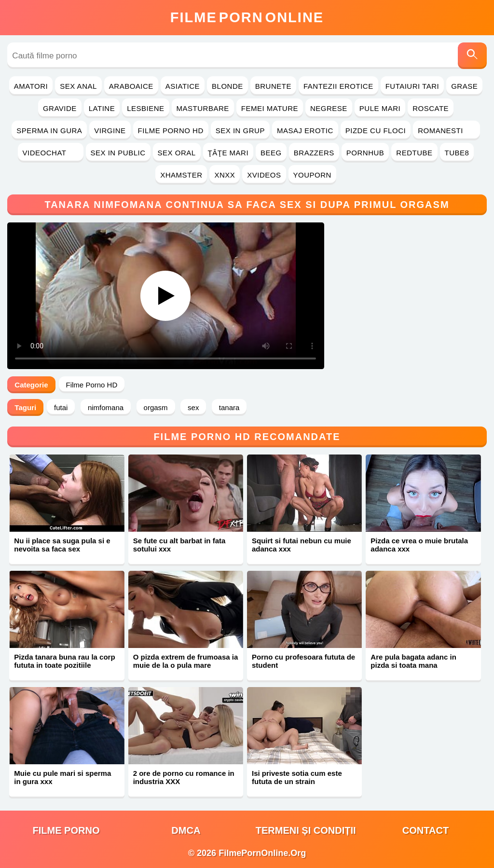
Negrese (329, 108)
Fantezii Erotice (338, 86)
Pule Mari (380, 108)
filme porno (66, 830)
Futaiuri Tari (412, 86)
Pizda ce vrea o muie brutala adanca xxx (419, 545)
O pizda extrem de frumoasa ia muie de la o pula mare (186, 661)
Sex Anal (78, 86)
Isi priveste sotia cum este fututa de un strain (297, 777)
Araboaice (131, 86)
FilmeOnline (247, 17)
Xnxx (225, 175)
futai (61, 407)
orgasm (156, 407)
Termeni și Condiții (306, 830)
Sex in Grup (240, 131)
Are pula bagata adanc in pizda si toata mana (413, 661)
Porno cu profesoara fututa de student (303, 661)
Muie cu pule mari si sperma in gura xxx (62, 777)
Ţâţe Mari (228, 153)
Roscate (431, 108)
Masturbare (203, 108)
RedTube (414, 153)
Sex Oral (177, 153)
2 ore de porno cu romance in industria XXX (184, 777)
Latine (102, 108)
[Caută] (472, 56)
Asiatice (183, 86)
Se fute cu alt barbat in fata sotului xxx (179, 545)
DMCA (186, 830)
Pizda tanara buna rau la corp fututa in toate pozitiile (64, 661)
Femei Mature (270, 108)
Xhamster (181, 175)
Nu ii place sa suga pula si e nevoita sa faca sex (62, 545)
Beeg (271, 153)
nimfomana (106, 407)
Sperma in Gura (49, 131)
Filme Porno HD (171, 131)
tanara (229, 407)
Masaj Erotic (305, 131)
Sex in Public (118, 153)
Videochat (51, 153)
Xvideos (264, 175)
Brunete (273, 86)
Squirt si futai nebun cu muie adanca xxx (302, 545)
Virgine (110, 131)
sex (193, 407)
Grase (464, 86)
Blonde (227, 86)
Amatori (31, 86)
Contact (425, 830)
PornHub (365, 153)
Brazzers (314, 153)
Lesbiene (145, 108)
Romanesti (446, 131)
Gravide (60, 108)
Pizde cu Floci (376, 131)
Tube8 (457, 153)
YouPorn (312, 175)
